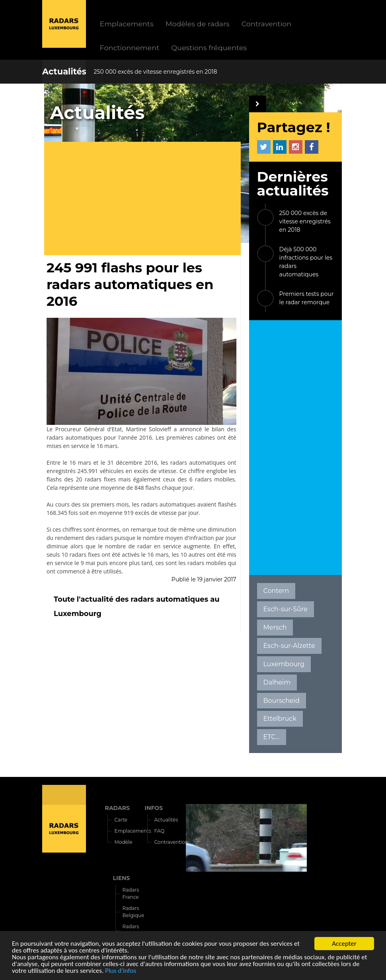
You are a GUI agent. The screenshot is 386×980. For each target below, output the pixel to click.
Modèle (124, 842)
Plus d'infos (121, 971)
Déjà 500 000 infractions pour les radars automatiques (306, 262)
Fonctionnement (130, 48)
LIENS (122, 878)
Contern (276, 591)
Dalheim (277, 682)
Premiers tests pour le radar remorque (307, 298)
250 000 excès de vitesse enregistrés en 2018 (156, 72)
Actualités (64, 71)
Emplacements (127, 24)
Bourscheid (282, 701)
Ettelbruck (280, 719)
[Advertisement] (145, 200)
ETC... (272, 737)
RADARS (117, 808)
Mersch (275, 627)
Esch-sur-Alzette (289, 646)
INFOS (154, 808)
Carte (121, 820)
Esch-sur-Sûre (286, 609)
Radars (64, 795)
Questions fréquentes (209, 48)
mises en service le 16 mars (82, 446)
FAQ (160, 831)
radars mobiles (207, 563)
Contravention (267, 24)
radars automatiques (74, 437)
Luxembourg (284, 664)
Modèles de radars (198, 24)
